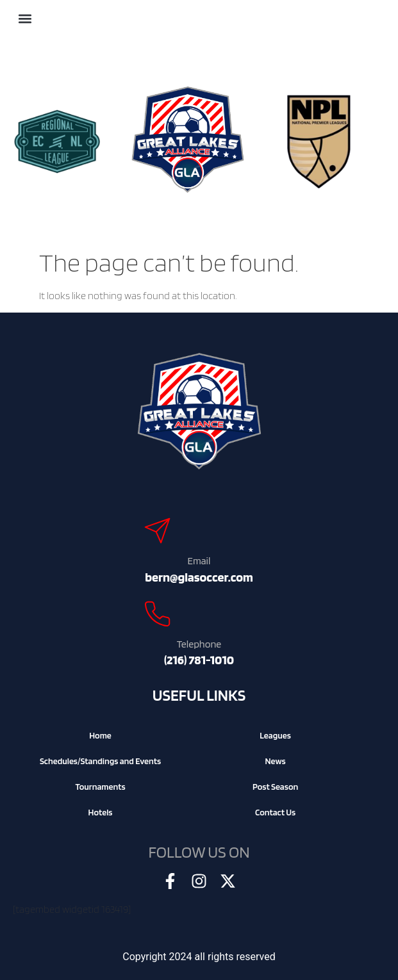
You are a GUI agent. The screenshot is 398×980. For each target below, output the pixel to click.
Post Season (275, 787)
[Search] (55, 16)
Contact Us (275, 812)
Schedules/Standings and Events (100, 761)
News (275, 761)
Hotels (101, 812)
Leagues (275, 735)
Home (100, 735)
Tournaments (100, 787)
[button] (25, 19)
